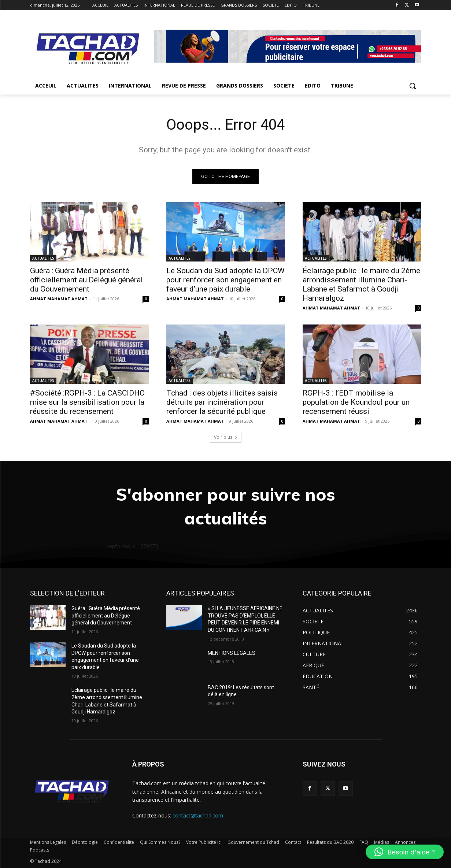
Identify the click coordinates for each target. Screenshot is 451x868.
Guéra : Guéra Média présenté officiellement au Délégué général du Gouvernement (86, 280)
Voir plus (226, 437)
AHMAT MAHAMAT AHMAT (59, 299)
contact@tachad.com (198, 815)
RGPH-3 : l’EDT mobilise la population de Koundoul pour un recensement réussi (356, 402)
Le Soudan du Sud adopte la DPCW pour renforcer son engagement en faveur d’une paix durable (226, 280)
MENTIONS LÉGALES (232, 653)
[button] (413, 86)
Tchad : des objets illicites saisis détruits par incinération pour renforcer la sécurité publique (222, 402)
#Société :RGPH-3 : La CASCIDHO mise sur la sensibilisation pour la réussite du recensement (87, 402)
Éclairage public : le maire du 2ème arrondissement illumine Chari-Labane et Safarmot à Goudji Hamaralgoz (361, 284)
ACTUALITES (43, 258)
